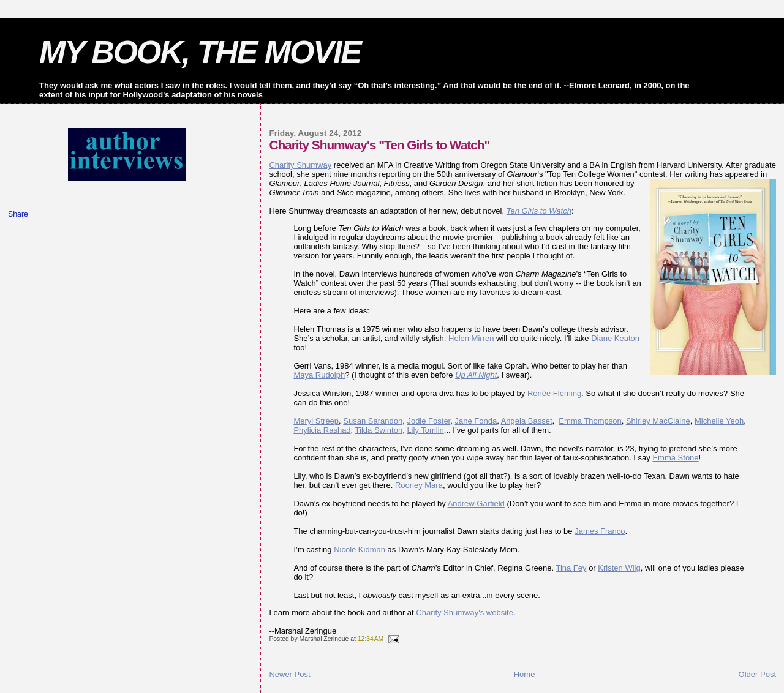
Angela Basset (527, 421)
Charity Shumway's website (465, 612)
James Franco (600, 531)
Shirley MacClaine (658, 421)
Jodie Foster (428, 421)
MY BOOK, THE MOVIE (200, 52)
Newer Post (289, 674)
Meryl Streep (316, 421)
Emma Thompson (590, 421)
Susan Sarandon (373, 421)
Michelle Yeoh (719, 421)
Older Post (757, 674)
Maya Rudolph (319, 375)
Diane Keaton (615, 338)
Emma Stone (675, 458)
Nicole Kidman (360, 549)
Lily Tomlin (425, 430)
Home (525, 674)
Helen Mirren (471, 338)
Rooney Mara (419, 485)
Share (18, 214)
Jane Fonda (476, 421)
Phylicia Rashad (322, 430)
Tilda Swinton (379, 430)
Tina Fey (571, 568)
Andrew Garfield (476, 504)
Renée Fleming (554, 393)
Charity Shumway (300, 165)
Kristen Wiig (619, 568)
